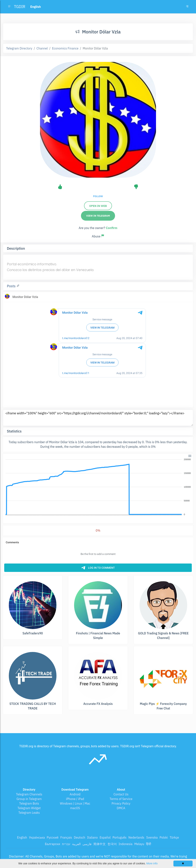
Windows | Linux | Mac (75, 803)
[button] (190, 456)
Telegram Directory (19, 48)
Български (53, 844)
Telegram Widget (29, 808)
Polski (164, 837)
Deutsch (80, 837)
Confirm (112, 228)
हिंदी (149, 844)
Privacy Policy (121, 803)
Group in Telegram (29, 799)
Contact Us (121, 794)
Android (75, 794)
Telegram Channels (29, 794)
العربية (76, 844)
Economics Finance (65, 48)
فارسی (87, 844)
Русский (53, 837)
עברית (66, 844)
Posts (12, 286)
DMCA (121, 808)
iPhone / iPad (75, 799)
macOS (75, 808)
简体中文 (100, 844)
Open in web (98, 206)
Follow (98, 196)
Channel (42, 48)
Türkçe (174, 837)
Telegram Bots (29, 803)
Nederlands (136, 837)
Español (105, 837)
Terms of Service (121, 799)
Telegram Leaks (29, 813)
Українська (37, 837)
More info (152, 863)
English (22, 837)
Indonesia (126, 844)
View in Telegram (98, 216)
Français (66, 837)
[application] (98, 487)
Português (120, 837)
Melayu (139, 844)
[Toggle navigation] (187, 7)
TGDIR (20, 7)
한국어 (112, 844)
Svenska (152, 837)
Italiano (92, 837)
